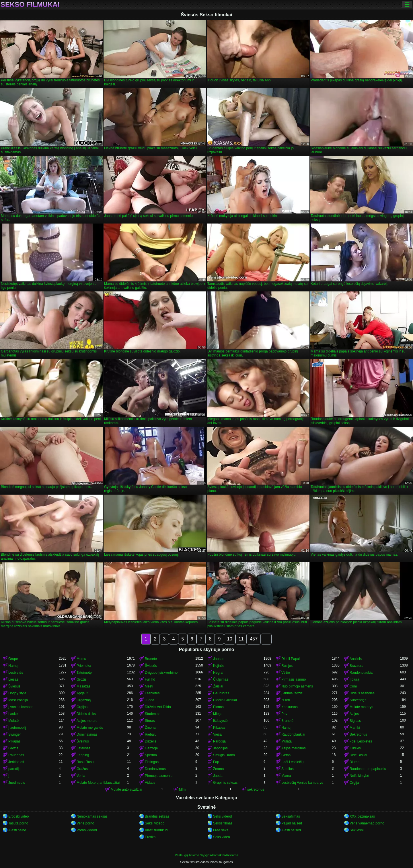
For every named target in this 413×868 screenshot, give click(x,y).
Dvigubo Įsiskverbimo (161, 673)
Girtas (286, 755)
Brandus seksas (157, 816)
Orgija (354, 783)
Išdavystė (220, 721)
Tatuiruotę (84, 673)
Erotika (150, 837)
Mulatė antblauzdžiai (126, 789)
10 (230, 639)
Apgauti (82, 693)
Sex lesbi (357, 830)
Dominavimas (87, 734)
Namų (13, 666)
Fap (216, 762)
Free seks (221, 830)
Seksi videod (155, 823)
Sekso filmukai (30, 5)
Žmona (150, 728)
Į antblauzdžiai (292, 693)
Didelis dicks (86, 714)
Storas (150, 721)
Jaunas (219, 659)
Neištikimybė (359, 776)
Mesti (149, 686)
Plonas (218, 707)
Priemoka (84, 666)
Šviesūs (151, 666)
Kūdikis (355, 748)
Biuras (354, 762)
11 (241, 639)
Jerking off (16, 762)
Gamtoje (151, 748)
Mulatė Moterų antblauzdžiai (98, 783)
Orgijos (82, 707)
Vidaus (150, 783)
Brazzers (356, 666)
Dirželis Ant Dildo (158, 707)
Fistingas (152, 762)
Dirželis (150, 741)
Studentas (153, 714)
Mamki (355, 728)
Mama (286, 776)
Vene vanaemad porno (367, 823)
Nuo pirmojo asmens (297, 686)
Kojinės (219, 666)
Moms (81, 659)
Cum (353, 686)
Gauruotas (221, 693)
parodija (14, 769)
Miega (218, 714)
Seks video (222, 837)
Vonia (81, 776)
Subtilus (288, 769)
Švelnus (83, 741)
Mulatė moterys (361, 707)
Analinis (356, 659)
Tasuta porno (18, 823)
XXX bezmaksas (362, 816)
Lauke (13, 714)
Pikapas (219, 728)
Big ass (355, 721)
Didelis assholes (362, 693)
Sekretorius (358, 734)
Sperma (151, 755)
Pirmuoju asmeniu (159, 776)
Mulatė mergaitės (90, 728)
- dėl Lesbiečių (292, 762)
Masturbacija (18, 700)
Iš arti (286, 700)
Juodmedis (17, 783)
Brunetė (151, 659)
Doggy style (17, 693)
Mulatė (13, 721)
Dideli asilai (358, 755)
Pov (284, 714)
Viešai (218, 734)
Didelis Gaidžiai (225, 700)
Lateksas (83, 748)
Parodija (219, 741)
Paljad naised (292, 823)
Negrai (218, 673)
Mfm (182, 789)
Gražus (82, 769)
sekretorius (256, 789)
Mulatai (287, 741)
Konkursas (290, 707)
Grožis (82, 679)
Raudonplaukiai (362, 673)
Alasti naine (17, 830)
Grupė (13, 659)
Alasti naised (291, 830)
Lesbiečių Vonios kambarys (302, 783)
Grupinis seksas (225, 783)
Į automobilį (17, 728)
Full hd (150, 679)
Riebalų (151, 734)
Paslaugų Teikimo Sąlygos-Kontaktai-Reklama (207, 855)
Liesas (13, 679)
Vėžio (286, 673)
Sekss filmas (223, 823)
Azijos (354, 714)
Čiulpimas (221, 679)
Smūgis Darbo (224, 755)
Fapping (83, 755)
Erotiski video (18, 816)
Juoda (150, 700)
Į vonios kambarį (21, 707)
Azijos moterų (87, 721)
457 (254, 639)
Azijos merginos (294, 748)
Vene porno (85, 823)
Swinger (14, 734)
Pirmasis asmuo (294, 679)
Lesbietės (16, 673)
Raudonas (16, 755)
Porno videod (87, 830)
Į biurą (354, 679)
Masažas (83, 686)
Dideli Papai (291, 659)
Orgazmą (84, 700)
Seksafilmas (291, 816)
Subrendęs (358, 700)
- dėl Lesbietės (361, 741)
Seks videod (222, 816)
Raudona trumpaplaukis (368, 769)
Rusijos (287, 666)
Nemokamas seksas (92, 816)
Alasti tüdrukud (156, 830)
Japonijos (220, 748)
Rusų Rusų (85, 762)
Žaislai (218, 686)
